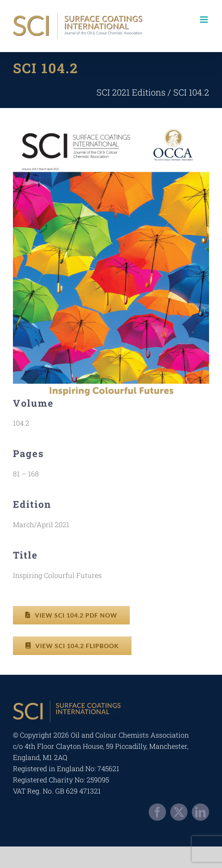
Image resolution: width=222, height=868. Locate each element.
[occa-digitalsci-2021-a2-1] (111, 125)
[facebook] (157, 812)
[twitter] (179, 812)
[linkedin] (200, 812)
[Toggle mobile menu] (205, 20)
